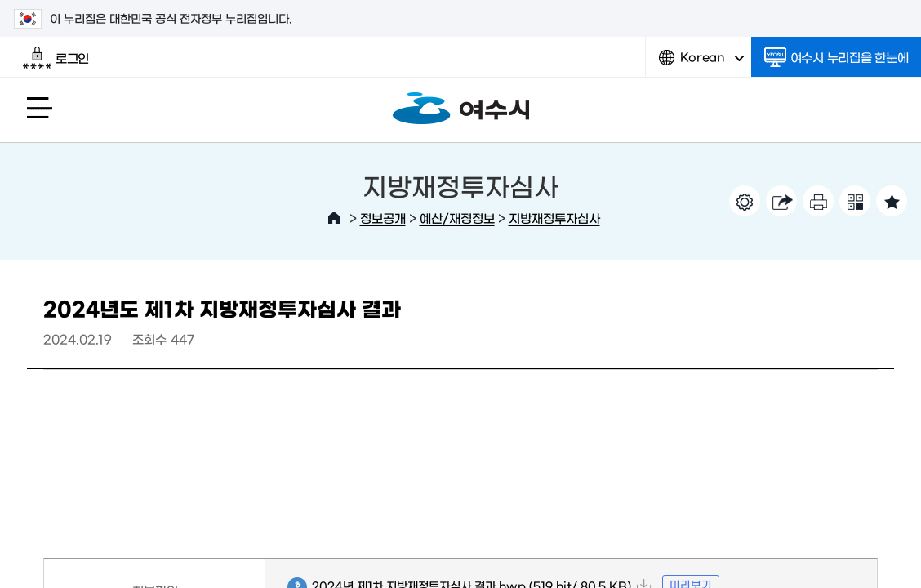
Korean (701, 63)
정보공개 (383, 218)
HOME (334, 218)
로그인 (56, 58)
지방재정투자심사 (554, 218)
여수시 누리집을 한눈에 (836, 57)
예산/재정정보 (457, 218)
